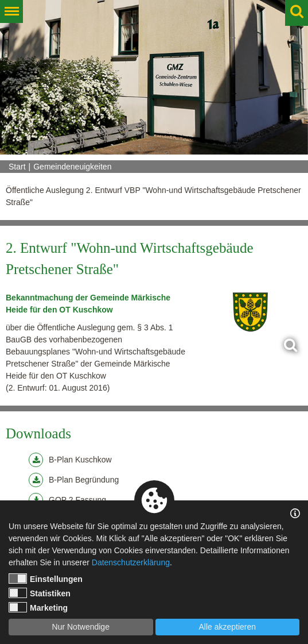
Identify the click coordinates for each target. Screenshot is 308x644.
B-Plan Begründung (74, 480)
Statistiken (40, 593)
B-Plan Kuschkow (70, 460)
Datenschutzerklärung (131, 562)
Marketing (38, 607)
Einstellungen (46, 579)
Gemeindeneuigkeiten (72, 167)
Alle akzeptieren (227, 627)
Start (17, 167)
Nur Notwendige (81, 627)
